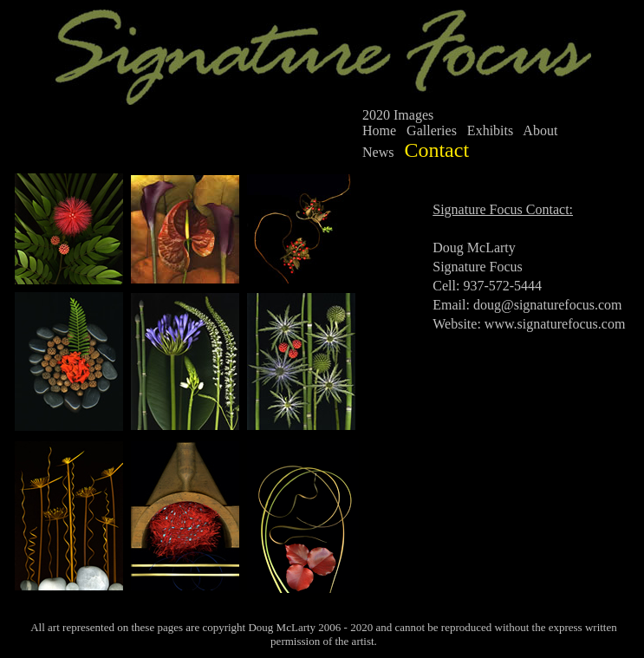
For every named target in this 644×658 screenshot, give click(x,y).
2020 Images (398, 115)
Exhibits (490, 130)
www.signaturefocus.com (555, 324)
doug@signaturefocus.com (548, 305)
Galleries (432, 130)
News (378, 152)
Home (379, 130)
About (540, 130)
